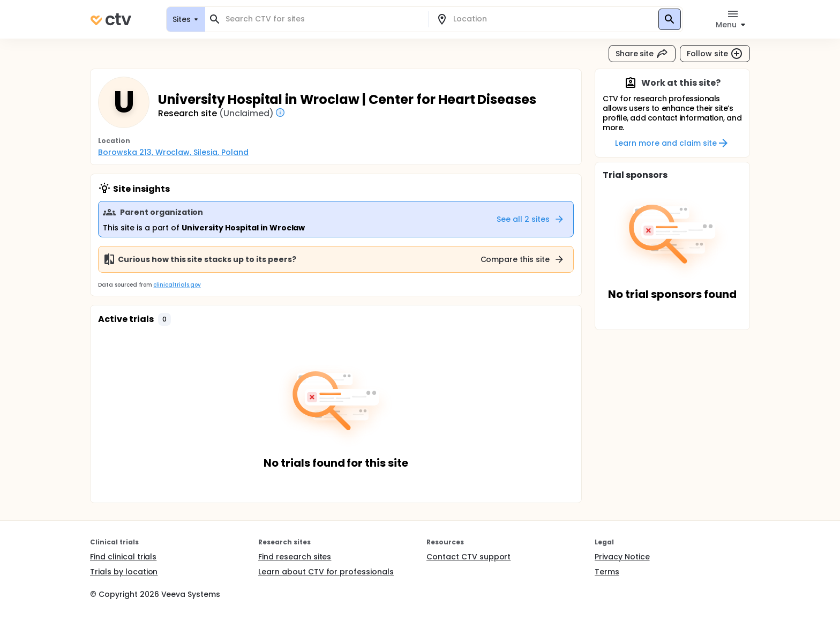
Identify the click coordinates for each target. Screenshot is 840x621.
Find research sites (295, 557)
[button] (164, 319)
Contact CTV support (468, 557)
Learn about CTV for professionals (326, 572)
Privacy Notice (622, 557)
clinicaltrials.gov (177, 285)
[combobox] (323, 19)
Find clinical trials (123, 557)
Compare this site (523, 259)
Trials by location (124, 572)
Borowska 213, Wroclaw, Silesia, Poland (173, 152)
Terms (607, 572)
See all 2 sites (531, 219)
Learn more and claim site (672, 143)
